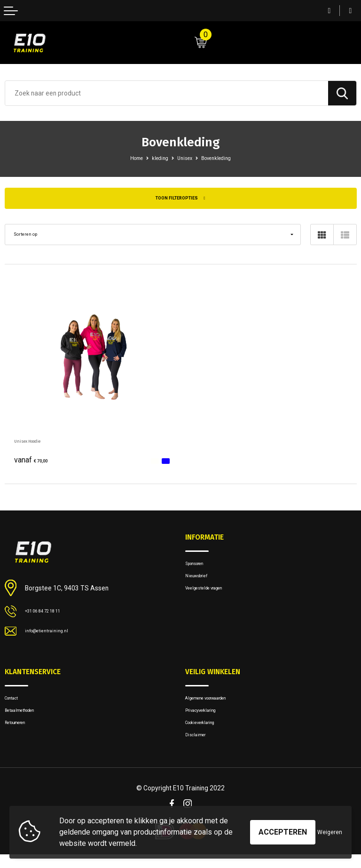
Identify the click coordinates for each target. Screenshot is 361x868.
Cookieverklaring (208, 732)
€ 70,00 (35, 462)
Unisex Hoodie (35, 443)
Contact (16, 703)
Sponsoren (200, 567)
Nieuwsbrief (202, 582)
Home (128, 158)
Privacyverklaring (208, 718)
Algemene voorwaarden (218, 703)
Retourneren (21, 732)
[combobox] (167, 93)
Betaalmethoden (27, 718)
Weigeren (330, 832)
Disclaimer (200, 747)
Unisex (185, 158)
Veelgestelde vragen (213, 597)
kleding (156, 158)
